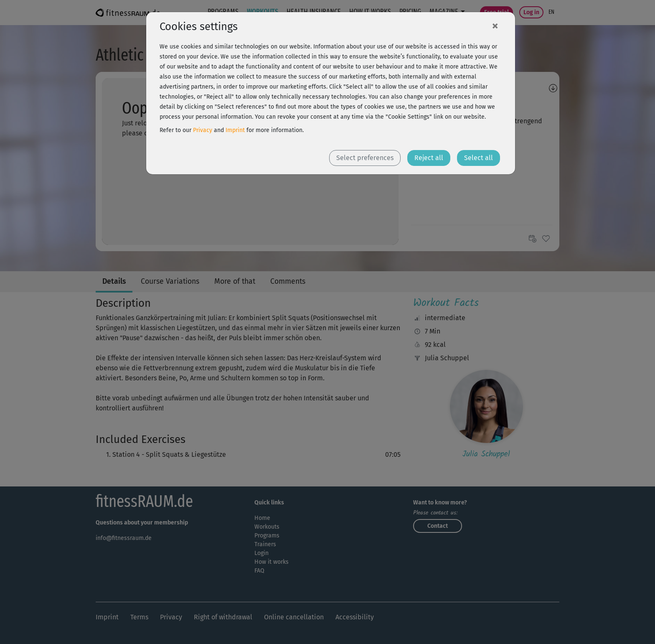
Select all (479, 158)
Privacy (203, 130)
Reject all (429, 158)
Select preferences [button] (365, 158)
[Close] (495, 25)
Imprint (235, 130)
